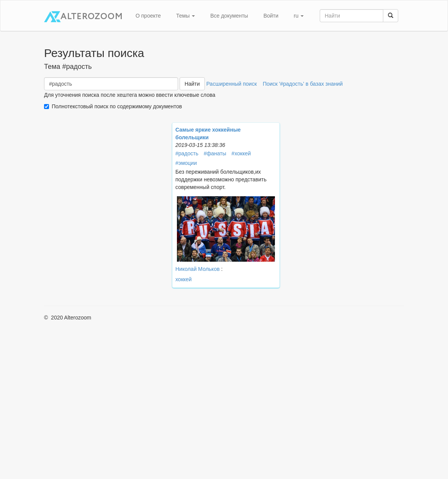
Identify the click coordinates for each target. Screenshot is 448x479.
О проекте (148, 16)
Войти (271, 16)
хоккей (184, 279)
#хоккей (241, 153)
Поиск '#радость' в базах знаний (303, 84)
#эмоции (186, 163)
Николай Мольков (198, 269)
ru (299, 16)
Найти (192, 84)
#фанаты (215, 153)
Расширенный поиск (232, 84)
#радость (187, 153)
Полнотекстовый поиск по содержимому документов (117, 106)
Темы (186, 16)
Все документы (229, 16)
